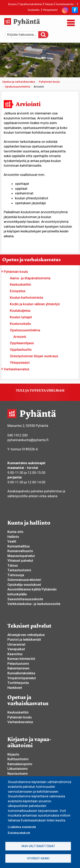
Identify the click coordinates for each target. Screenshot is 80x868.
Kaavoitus (15, 654)
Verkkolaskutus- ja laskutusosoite (34, 604)
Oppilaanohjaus (22, 343)
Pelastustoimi (18, 664)
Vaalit (12, 541)
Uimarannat (16, 644)
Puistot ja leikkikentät (24, 639)
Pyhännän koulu (49, 82)
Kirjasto (13, 754)
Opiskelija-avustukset (24, 585)
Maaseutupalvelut (21, 556)
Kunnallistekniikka (21, 673)
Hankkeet (15, 688)
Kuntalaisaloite (66, 4)
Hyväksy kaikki (38, 858)
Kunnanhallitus (19, 546)
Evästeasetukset (19, 833)
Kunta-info (15, 532)
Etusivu (12, 4)
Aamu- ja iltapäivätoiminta (30, 278)
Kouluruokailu (20, 324)
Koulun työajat (21, 317)
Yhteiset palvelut (20, 561)
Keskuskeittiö (20, 284)
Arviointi (20, 337)
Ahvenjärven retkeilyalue (26, 635)
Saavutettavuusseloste (25, 599)
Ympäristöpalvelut (22, 678)
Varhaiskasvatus (17, 369)
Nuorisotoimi (17, 774)
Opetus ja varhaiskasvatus (19, 82)
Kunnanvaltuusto (20, 551)
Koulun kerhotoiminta (26, 297)
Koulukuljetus (20, 311)
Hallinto (13, 537)
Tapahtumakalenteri (31, 4)
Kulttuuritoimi (18, 759)
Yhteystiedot (50, 10)
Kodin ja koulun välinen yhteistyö (35, 304)
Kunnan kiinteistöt (21, 659)
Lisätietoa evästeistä (22, 827)
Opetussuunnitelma (17, 87)
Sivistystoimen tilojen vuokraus (34, 356)
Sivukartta (34, 10)
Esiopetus (18, 291)
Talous (13, 565)
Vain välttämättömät (38, 846)
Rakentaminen (18, 668)
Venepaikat (16, 649)
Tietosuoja (16, 575)
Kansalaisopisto (20, 764)
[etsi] (25, 35)
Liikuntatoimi (17, 769)
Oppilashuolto (21, 350)
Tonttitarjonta (18, 683)
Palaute (49, 4)
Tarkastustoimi (19, 570)
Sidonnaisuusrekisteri (24, 580)
